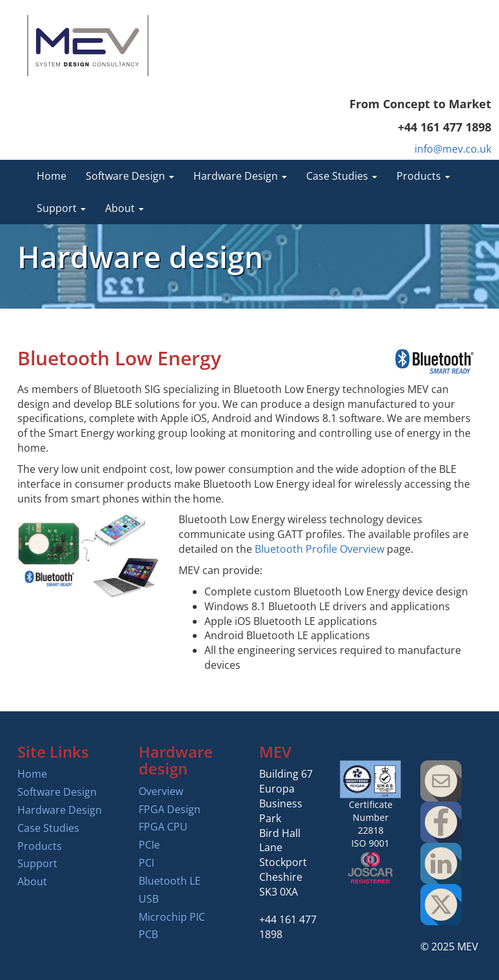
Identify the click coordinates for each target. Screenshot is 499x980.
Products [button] (423, 176)
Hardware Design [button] (240, 176)
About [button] (124, 208)
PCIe (149, 845)
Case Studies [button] (342, 176)
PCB (148, 934)
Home (52, 176)
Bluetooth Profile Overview (319, 549)
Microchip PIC (172, 917)
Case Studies (48, 828)
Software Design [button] (130, 176)
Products (40, 846)
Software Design (57, 792)
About (32, 881)
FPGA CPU (163, 827)
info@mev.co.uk (453, 149)
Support (37, 863)
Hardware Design (60, 810)
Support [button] (61, 208)
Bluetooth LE (170, 881)
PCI (146, 863)
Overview (161, 791)
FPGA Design (170, 809)
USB (149, 899)
